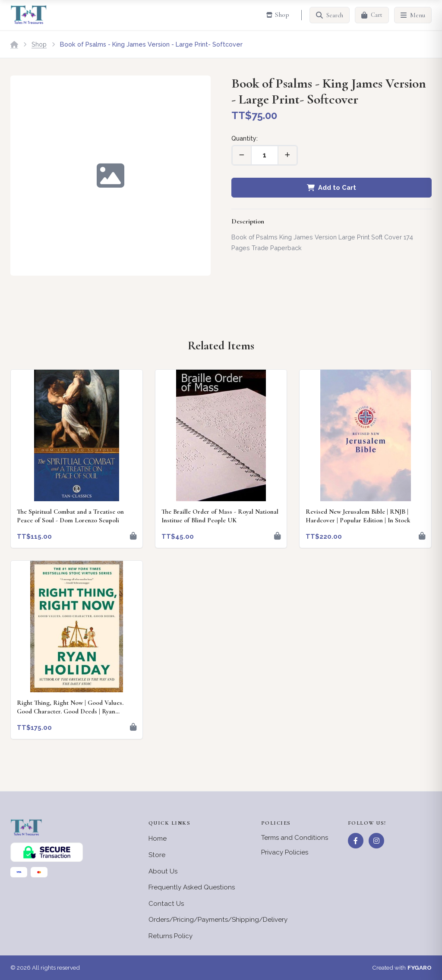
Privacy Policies (285, 852)
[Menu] (413, 15)
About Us (163, 871)
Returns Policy (170, 936)
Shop (39, 44)
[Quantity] (265, 155)
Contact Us (166, 904)
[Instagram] (376, 841)
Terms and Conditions (295, 838)
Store (157, 855)
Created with (402, 968)
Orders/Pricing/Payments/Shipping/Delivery (218, 920)
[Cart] (372, 15)
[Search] (330, 15)
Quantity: (245, 138)
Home (158, 839)
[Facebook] (356, 841)
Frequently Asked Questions (192, 887)
